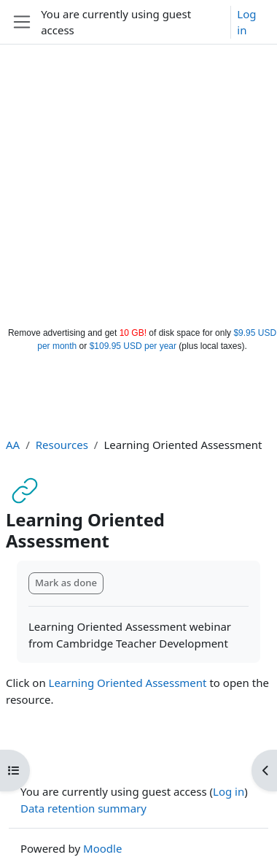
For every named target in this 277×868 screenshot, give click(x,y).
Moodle (102, 848)
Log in (246, 22)
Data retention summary (83, 808)
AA (13, 445)
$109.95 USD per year (133, 346)
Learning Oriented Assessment (128, 683)
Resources (62, 445)
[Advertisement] (137, 182)
